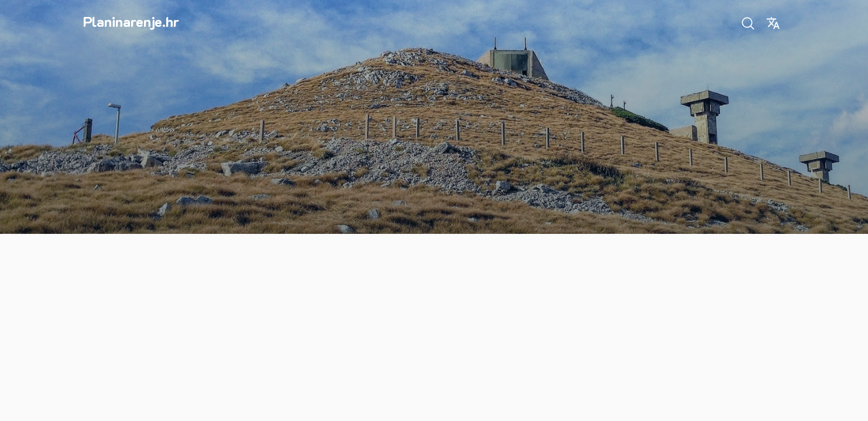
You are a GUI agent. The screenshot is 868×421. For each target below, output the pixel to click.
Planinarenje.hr (131, 21)
